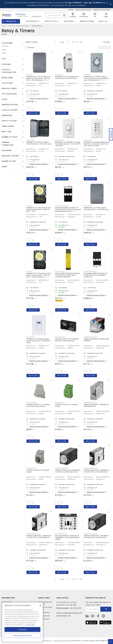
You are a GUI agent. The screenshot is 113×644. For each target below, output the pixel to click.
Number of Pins (9, 161)
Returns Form (44, 616)
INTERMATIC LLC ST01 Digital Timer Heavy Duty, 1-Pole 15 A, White (67, 77)
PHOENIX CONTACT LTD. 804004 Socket (66, 405)
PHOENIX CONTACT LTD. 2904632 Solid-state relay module (38, 405)
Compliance (7, 602)
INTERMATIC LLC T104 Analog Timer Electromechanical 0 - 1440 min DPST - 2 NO (39, 210)
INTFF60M (87, 75)
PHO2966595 (60, 337)
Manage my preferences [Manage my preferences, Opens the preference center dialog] (23, 635)
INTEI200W (88, 140)
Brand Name (7, 78)
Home (4, 26)
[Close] (40, 605)
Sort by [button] (106, 42)
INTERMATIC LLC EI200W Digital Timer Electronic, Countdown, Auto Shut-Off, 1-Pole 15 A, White (97, 144)
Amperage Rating (10, 105)
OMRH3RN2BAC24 (91, 468)
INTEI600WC (31, 337)
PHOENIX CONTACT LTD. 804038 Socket (38, 471)
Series (4, 167)
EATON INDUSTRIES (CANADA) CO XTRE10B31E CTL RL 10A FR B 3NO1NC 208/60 (67, 538)
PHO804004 (60, 403)
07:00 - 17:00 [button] (22, 16)
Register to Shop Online (102, 10)
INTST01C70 (60, 75)
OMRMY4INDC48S (90, 337)
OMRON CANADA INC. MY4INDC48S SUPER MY (96, 340)
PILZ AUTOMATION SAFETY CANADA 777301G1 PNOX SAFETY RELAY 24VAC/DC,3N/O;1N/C (67, 275)
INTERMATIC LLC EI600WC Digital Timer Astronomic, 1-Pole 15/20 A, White (39, 341)
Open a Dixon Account (83, 10)
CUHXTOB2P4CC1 (90, 271)
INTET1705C (88, 206)
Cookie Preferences (46, 641)
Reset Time (6, 132)
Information (8, 598)
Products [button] (11, 21)
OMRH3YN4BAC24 (62, 468)
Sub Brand (7, 150)
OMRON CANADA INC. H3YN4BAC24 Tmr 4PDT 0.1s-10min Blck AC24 (68, 471)
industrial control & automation (19, 26)
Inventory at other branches (39, 98)
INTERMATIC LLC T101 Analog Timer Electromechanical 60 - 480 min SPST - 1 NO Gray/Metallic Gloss (39, 78)
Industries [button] (69, 21)
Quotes (71, 10)
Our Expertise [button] (32, 21)
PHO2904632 (32, 403)
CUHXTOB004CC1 (62, 206)
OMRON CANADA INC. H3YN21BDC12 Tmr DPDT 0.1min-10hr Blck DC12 (96, 537)
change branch (36, 16)
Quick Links (44, 598)
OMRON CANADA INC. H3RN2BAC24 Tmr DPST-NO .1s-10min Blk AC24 (97, 471)
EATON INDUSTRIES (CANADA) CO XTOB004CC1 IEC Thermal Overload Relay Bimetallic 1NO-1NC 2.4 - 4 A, (68, 210)
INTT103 (29, 271)
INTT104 (29, 206)
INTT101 (29, 75)
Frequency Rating (10, 156)
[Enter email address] (93, 609)
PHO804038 (31, 468)
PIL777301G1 (60, 271)
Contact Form (44, 619)
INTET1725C (31, 140)
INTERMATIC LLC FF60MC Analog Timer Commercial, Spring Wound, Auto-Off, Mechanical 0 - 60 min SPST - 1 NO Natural (96, 79)
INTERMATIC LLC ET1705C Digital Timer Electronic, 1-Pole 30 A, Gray (96, 209)
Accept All (22, 629)
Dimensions (7, 115)
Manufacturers (87, 21)
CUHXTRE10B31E (61, 534)
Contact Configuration (9, 71)
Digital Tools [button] (51, 21)
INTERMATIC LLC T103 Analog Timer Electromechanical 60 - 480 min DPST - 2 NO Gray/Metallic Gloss (39, 275)
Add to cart (33, 113)
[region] (22, 622)
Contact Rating (10, 110)
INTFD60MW (60, 140)
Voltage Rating (9, 94)
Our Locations (44, 612)
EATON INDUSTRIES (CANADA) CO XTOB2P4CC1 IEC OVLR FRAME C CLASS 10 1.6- (96, 275)
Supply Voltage (9, 121)
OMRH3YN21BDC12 (91, 534)
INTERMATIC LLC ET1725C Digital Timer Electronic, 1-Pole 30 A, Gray (39, 143)
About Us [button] (103, 21)
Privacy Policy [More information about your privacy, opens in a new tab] (30, 625)
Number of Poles (9, 137)
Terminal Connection (8, 144)
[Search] (56, 15)
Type (4, 59)
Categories (7, 43)
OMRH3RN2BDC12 (33, 534)
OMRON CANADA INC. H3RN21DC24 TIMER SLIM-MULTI (96, 405)
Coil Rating (7, 83)
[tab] (13, 43)
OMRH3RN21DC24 (90, 403)
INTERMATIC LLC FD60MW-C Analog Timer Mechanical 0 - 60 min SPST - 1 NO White (68, 144)
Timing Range (8, 126)
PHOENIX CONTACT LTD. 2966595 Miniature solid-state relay (67, 340)
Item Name (6, 64)
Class (4, 99)
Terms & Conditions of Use (62, 641)
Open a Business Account (45, 603)
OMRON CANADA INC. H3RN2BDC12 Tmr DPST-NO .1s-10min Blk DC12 (39, 537)
